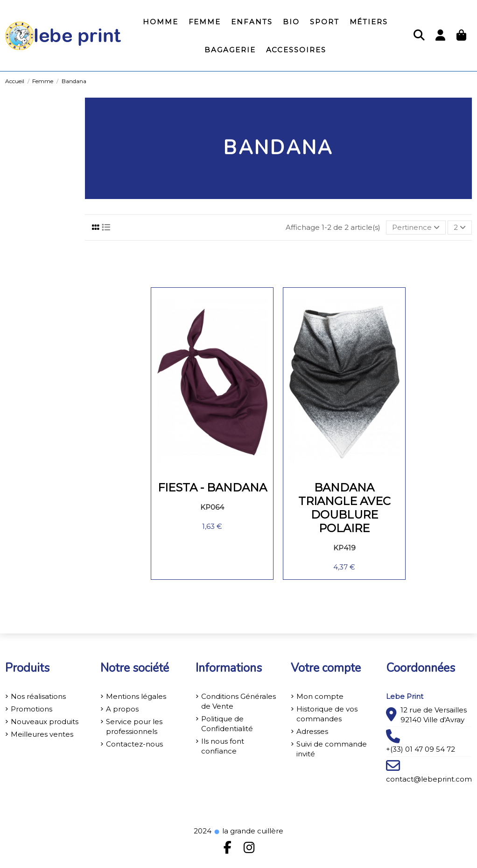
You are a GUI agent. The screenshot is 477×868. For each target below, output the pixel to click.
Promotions (32, 709)
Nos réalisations (38, 696)
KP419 (344, 548)
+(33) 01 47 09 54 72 (421, 749)
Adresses (312, 731)
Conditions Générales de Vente (238, 701)
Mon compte (320, 696)
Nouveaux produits (45, 722)
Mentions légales (136, 696)
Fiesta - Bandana (212, 487)
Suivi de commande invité (332, 749)
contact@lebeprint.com (429, 779)
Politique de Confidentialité (227, 724)
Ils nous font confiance (223, 746)
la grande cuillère (248, 831)
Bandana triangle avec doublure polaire (344, 508)
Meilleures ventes (42, 734)
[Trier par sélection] (416, 228)
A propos (122, 709)
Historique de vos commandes (327, 714)
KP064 (212, 507)
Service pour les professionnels (134, 726)
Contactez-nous (134, 744)
